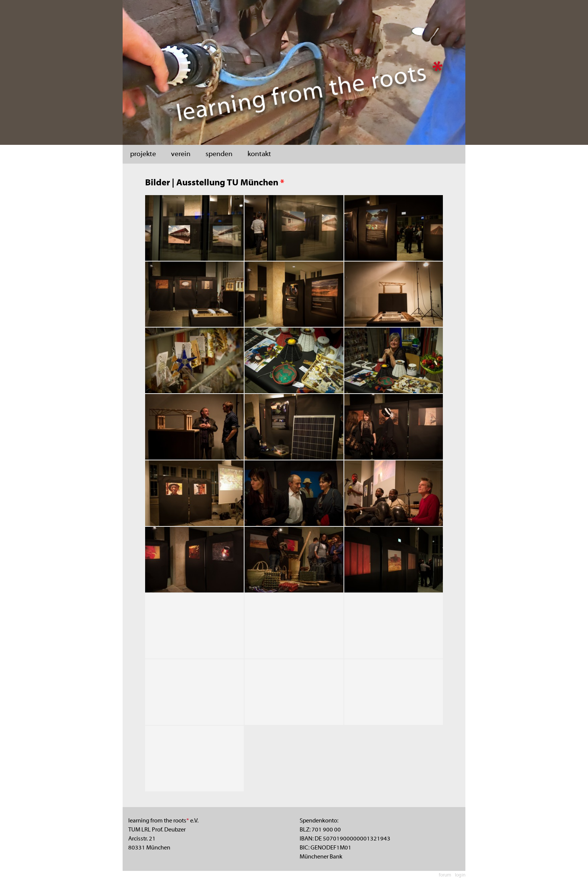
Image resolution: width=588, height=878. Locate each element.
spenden (219, 154)
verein (181, 154)
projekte (143, 154)
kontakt (259, 154)
